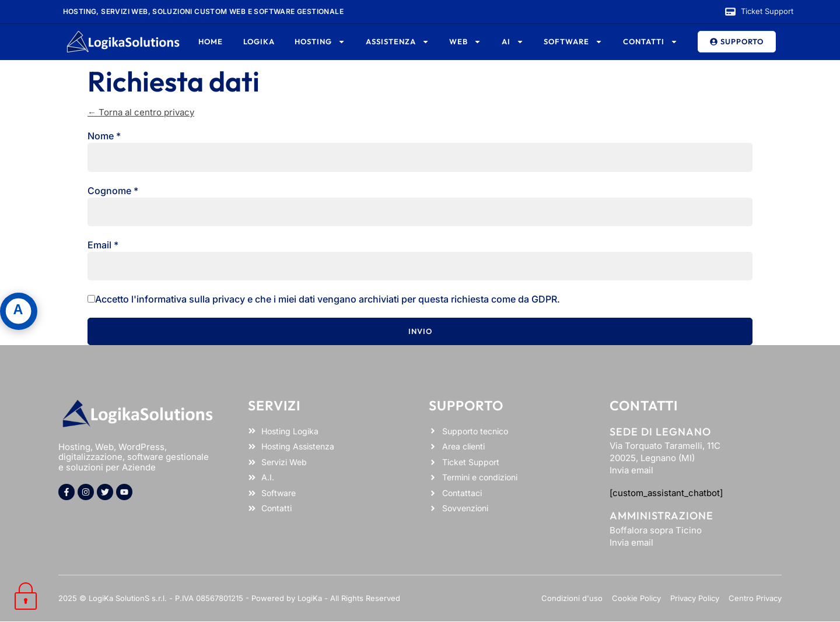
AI (513, 42)
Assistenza (398, 42)
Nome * (104, 136)
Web (465, 42)
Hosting (320, 42)
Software (573, 42)
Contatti (650, 42)
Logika (259, 41)
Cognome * (113, 191)
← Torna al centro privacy (141, 112)
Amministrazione (661, 516)
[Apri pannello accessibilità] (19, 311)
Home (211, 41)
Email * (103, 245)
